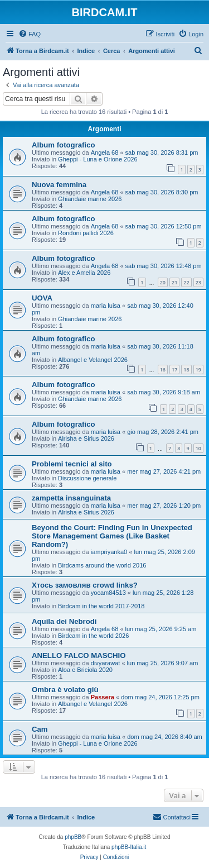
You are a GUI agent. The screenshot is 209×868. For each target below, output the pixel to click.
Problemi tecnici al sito (72, 464)
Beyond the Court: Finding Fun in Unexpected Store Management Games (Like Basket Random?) (112, 536)
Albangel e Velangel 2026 (93, 360)
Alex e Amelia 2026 (84, 273)
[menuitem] (30, 34)
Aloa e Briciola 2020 (85, 670)
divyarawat (106, 663)
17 (174, 369)
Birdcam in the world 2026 (93, 636)
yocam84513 (108, 593)
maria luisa (106, 306)
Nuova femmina (59, 185)
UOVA (42, 298)
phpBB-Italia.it (129, 847)
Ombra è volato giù (65, 690)
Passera (103, 697)
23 (198, 282)
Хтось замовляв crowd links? (85, 585)
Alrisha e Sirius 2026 (86, 438)
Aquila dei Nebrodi (64, 621)
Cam (40, 729)
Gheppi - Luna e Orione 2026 (98, 159)
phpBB (73, 837)
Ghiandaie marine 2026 (90, 199)
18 (186, 369)
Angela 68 (105, 152)
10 (198, 448)
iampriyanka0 (109, 552)
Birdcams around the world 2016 (102, 565)
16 (163, 369)
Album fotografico (64, 145)
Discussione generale (87, 478)
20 (163, 282)
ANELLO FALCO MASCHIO (79, 655)
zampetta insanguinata (71, 498)
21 (174, 282)
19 (198, 369)
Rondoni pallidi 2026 (86, 233)
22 (186, 282)
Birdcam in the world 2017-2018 (101, 606)
